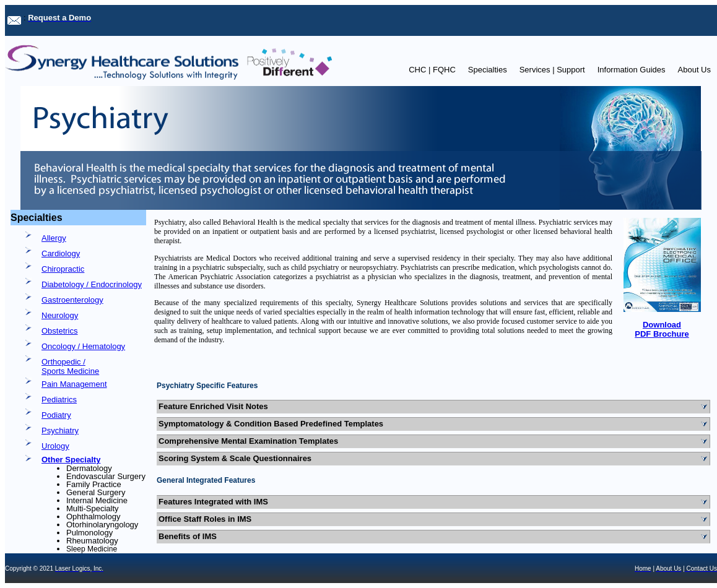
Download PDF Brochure (662, 329)
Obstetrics (60, 331)
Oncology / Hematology (83, 346)
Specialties (488, 70)
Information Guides (632, 70)
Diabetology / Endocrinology (92, 284)
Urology (55, 446)
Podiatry (56, 415)
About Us (694, 70)
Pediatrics (59, 400)
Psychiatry (60, 430)
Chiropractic (63, 269)
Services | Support (552, 70)
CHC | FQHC (432, 70)
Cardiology (61, 253)
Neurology (60, 315)
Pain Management (74, 384)
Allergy (54, 238)
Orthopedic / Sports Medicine (70, 366)
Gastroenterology (72, 300)
